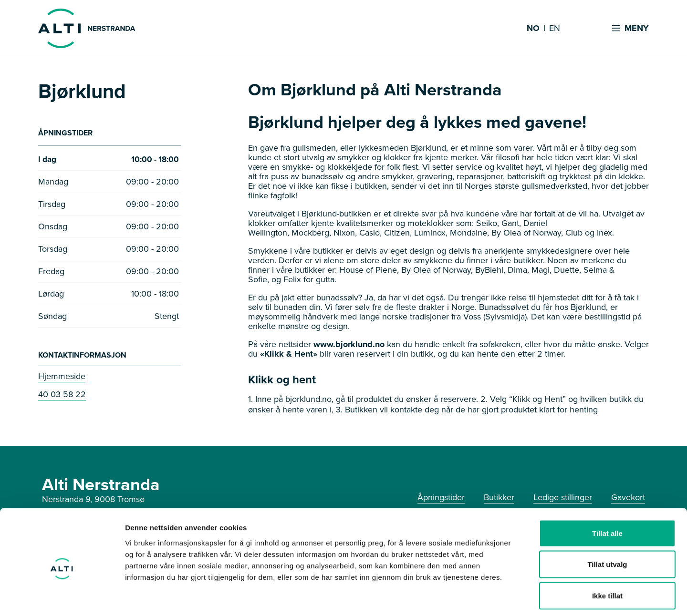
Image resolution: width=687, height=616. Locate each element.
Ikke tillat (607, 553)
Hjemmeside (62, 377)
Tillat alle (607, 491)
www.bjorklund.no (349, 344)
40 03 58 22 (62, 395)
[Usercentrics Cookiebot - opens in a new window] (62, 597)
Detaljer (508, 597)
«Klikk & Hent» (289, 354)
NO (533, 29)
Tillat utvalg (607, 522)
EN (555, 29)
